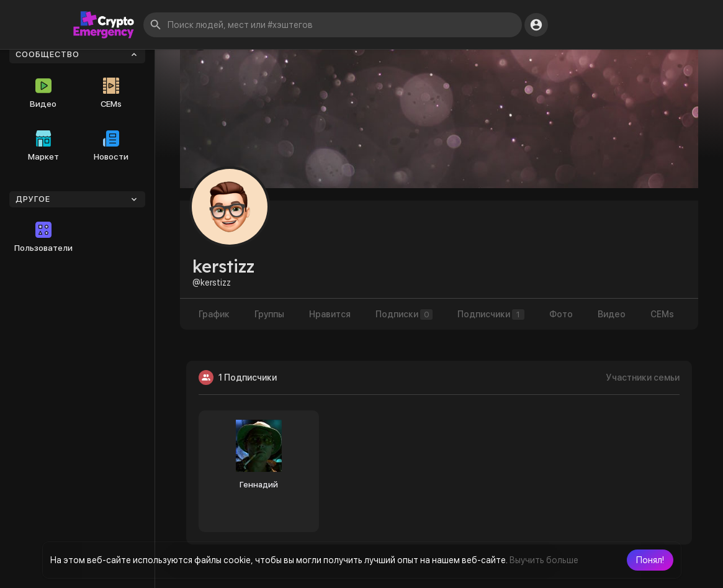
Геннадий (259, 485)
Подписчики (491, 314)
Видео (43, 93)
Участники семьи (643, 378)
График (214, 314)
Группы (269, 314)
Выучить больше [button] (544, 560)
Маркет (43, 146)
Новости (111, 146)
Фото (561, 314)
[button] (650, 560)
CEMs (111, 93)
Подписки (404, 314)
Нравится (330, 314)
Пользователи (43, 237)
